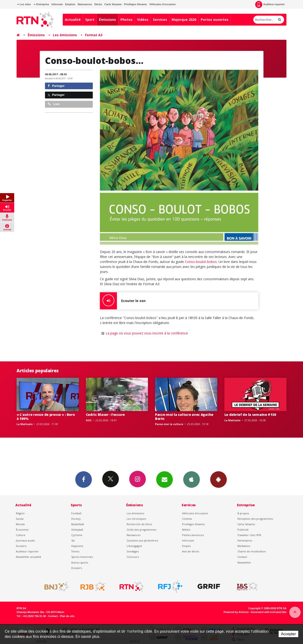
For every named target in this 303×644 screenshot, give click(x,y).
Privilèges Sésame (136, 4)
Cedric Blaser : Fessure (105, 415)
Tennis (75, 551)
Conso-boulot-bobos (201, 262)
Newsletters (165, 479)
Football (76, 513)
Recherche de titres (139, 524)
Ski (73, 540)
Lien (54, 104)
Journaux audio (25, 540)
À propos (243, 513)
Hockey (76, 519)
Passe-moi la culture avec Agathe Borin (184, 417)
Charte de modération (252, 551)
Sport (90, 20)
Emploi (186, 546)
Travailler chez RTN (249, 535)
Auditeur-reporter (270, 4)
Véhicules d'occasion (162, 4)
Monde (20, 524)
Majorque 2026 (184, 20)
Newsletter (244, 562)
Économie (22, 530)
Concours (133, 557)
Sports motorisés (82, 557)
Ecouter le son (123, 301)
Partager (56, 86)
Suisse (20, 519)
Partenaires (245, 540)
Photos (127, 20)
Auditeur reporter (27, 551)
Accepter (288, 634)
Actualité (73, 20)
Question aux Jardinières (142, 540)
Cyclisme (77, 535)
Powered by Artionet (236, 612)
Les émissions (65, 35)
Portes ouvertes (215, 20)
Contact (242, 557)
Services (160, 20)
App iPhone (192, 479)
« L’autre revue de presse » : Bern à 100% (46, 417)
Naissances (85, 4)
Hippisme (77, 546)
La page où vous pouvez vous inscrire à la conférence (147, 333)
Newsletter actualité (29, 557)
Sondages (133, 551)
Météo (186, 530)
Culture (21, 535)
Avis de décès (191, 551)
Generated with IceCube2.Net (269, 612)
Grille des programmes (141, 530)
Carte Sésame (113, 4)
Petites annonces (193, 535)
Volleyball (77, 530)
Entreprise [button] (41, 4)
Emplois (70, 4)
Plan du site (67, 616)
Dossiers (21, 546)
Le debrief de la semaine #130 (250, 415)
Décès (98, 4)
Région (20, 513)
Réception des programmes (255, 519)
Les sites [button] (24, 4)
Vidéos (143, 20)
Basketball (78, 524)
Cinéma (187, 519)
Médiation (244, 546)
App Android (218, 479)
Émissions (107, 20)
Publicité (243, 530)
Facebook (84, 479)
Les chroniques (136, 519)
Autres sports (80, 562)
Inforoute (57, 4)
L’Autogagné (134, 546)
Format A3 (94, 35)
